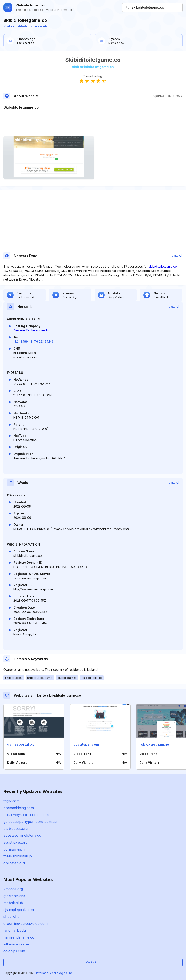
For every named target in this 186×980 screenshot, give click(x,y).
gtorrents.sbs (14, 896)
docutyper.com (86, 744)
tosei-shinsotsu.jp (18, 856)
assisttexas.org (15, 842)
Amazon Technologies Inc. (32, 330)
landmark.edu (15, 930)
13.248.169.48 (23, 342)
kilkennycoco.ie (16, 944)
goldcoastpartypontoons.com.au (30, 822)
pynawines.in (14, 849)
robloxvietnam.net (155, 744)
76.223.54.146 (44, 342)
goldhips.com (14, 951)
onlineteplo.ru (15, 863)
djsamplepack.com (19, 910)
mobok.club (13, 903)
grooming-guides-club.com (26, 923)
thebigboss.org (16, 829)
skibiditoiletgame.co (163, 266)
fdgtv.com (11, 801)
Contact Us (93, 962)
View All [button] (177, 256)
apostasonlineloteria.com (24, 835)
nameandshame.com (20, 937)
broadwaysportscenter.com (26, 815)
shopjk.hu (11, 917)
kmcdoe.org (13, 889)
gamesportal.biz (21, 744)
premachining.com (19, 808)
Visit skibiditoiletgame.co (25, 26)
